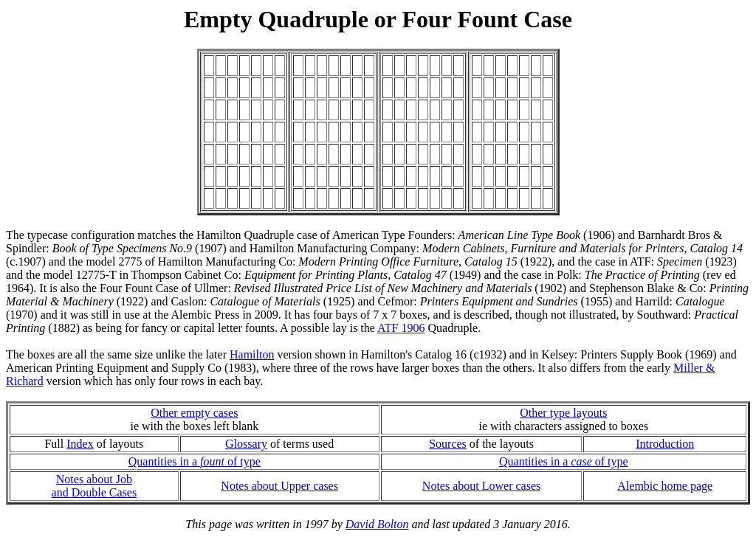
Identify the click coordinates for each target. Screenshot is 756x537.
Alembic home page (665, 486)
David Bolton (377, 524)
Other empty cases (194, 413)
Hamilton (252, 354)
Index (80, 444)
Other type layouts (563, 413)
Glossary (246, 444)
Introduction (665, 444)
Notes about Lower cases (481, 486)
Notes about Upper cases (279, 486)
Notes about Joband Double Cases (94, 486)
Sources (448, 444)
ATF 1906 (401, 328)
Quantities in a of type (195, 461)
